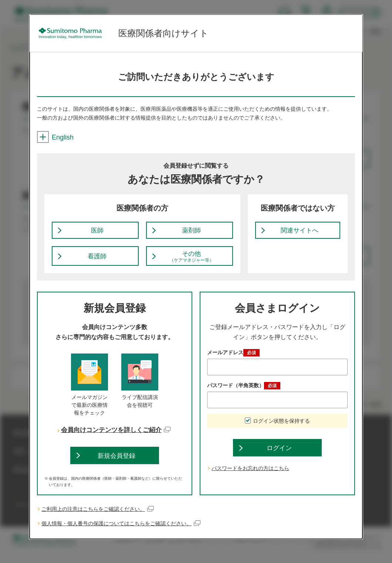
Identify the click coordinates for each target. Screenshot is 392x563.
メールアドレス (233, 358)
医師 (97, 232)
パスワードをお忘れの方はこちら (250, 477)
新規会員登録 (116, 462)
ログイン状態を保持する (281, 426)
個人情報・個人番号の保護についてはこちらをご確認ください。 (121, 532)
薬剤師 (192, 232)
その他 (192, 261)
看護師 (97, 261)
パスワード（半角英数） (244, 391)
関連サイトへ (300, 232)
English (55, 137)
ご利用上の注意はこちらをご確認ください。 (98, 517)
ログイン (279, 455)
